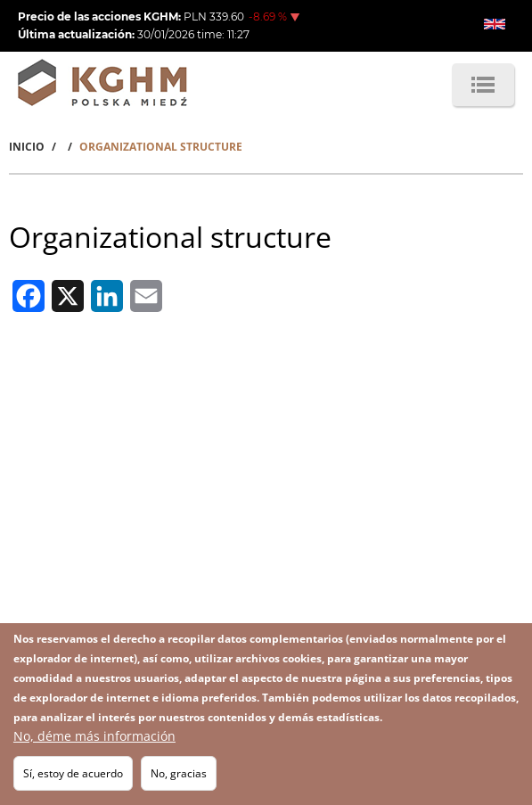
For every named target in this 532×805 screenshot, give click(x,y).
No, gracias (179, 777)
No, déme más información (94, 739)
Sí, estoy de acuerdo (73, 777)
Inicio (27, 147)
